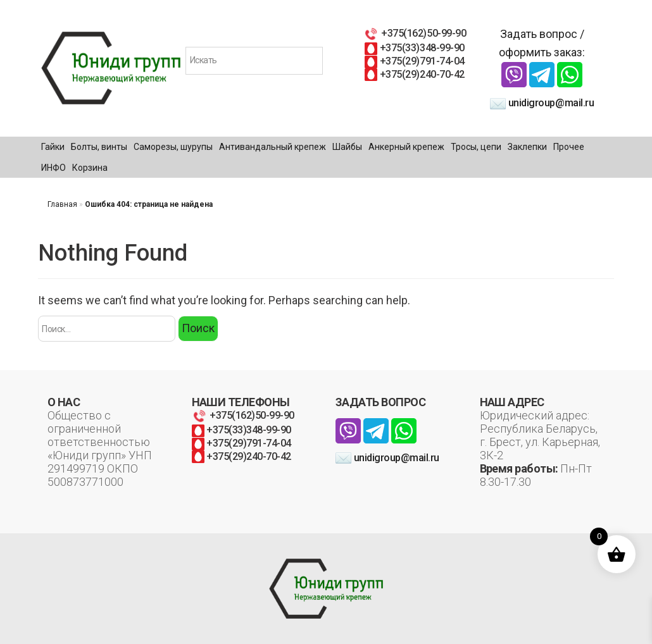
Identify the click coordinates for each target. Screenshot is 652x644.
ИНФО (53, 168)
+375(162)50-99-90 (415, 33)
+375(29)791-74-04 (414, 61)
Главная (62, 204)
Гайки (53, 147)
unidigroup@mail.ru (542, 103)
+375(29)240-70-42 (414, 74)
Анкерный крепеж (406, 147)
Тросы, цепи (476, 147)
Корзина (90, 168)
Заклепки (527, 147)
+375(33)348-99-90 (414, 48)
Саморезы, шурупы (173, 147)
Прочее (569, 147)
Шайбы (347, 147)
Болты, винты (99, 147)
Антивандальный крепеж (273, 147)
